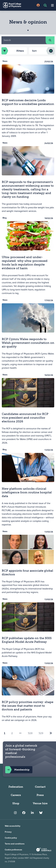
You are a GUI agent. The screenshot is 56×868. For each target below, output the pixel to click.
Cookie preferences (13, 850)
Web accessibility (13, 826)
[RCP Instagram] (15, 813)
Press (40, 795)
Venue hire (40, 803)
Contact (40, 787)
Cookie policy (11, 838)
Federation (16, 787)
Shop (16, 803)
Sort (34, 51)
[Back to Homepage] (14, 5)
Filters (13, 51)
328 (30, 733)
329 (41, 733)
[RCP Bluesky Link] (41, 813)
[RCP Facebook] (24, 813)
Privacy (8, 832)
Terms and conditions (15, 844)
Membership (17, 770)
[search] (50, 40)
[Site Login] (38, 5)
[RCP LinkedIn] (32, 813)
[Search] (24, 40)
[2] (51, 733)
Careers (16, 795)
